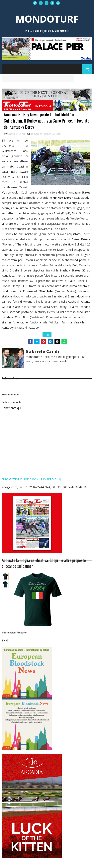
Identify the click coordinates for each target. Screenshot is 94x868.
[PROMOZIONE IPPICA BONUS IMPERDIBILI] (31, 479)
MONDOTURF (47, 19)
